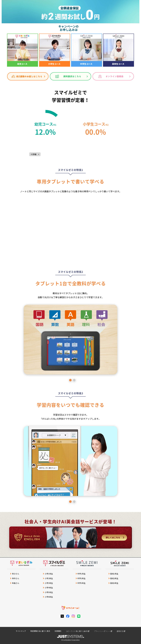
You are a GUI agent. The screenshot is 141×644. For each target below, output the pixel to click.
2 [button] (74, 380)
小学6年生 (49, 597)
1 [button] (70, 380)
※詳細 (35, 154)
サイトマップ (21, 631)
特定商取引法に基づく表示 (40, 631)
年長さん (16, 583)
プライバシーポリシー (102, 631)
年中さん (16, 578)
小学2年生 (49, 578)
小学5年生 (49, 592)
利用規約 (58, 631)
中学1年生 (81, 574)
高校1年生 (114, 574)
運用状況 (120, 631)
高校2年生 (114, 578)
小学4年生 (49, 588)
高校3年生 (114, 583)
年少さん (16, 574)
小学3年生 (49, 583)
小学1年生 (49, 574)
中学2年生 (81, 578)
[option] (70, 340)
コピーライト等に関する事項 (77, 631)
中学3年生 (81, 583)
